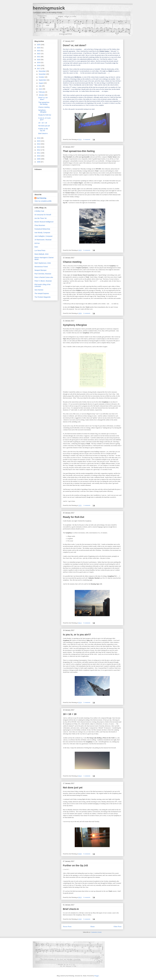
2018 (39, 65)
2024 (39, 48)
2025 (39, 45)
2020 (39, 60)
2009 (39, 159)
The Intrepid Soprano (42, 293)
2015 (39, 141)
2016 (39, 138)
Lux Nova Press (40, 250)
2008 (39, 162)
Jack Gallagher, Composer (44, 236)
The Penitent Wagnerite (43, 297)
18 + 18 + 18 (70, 714)
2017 (39, 69)
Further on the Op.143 (75, 865)
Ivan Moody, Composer (42, 233)
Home (93, 926)
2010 (39, 156)
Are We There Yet (41, 218)
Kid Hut (37, 243)
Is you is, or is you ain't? (77, 635)
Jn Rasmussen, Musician (43, 240)
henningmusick (49, 8)
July (40, 86)
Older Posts (118, 926)
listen (36, 247)
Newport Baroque (40, 270)
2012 (39, 150)
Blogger (97, 976)
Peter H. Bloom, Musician (43, 281)
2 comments (87, 505)
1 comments (87, 776)
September (43, 80)
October (42, 77)
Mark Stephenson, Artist (43, 263)
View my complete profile (43, 201)
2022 (39, 54)
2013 (39, 147)
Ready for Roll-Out (74, 517)
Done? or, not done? (75, 45)
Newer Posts (67, 926)
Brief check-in (71, 909)
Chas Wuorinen (40, 225)
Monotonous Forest (41, 267)
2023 (39, 51)
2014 (39, 144)
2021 (39, 57)
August (41, 83)
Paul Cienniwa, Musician (43, 274)
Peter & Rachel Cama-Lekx (44, 277)
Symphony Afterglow (75, 325)
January (42, 95)
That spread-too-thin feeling (79, 151)
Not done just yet (73, 788)
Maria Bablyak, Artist (42, 254)
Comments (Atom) (96, 932)
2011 (39, 153)
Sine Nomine (39, 290)
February (42, 92)
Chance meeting (72, 262)
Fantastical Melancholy (42, 229)
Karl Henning (41, 198)
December (42, 71)
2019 (39, 63)
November (42, 74)
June (41, 89)
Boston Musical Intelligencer (44, 222)
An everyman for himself (43, 215)
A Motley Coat (39, 211)
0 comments (87, 139)
